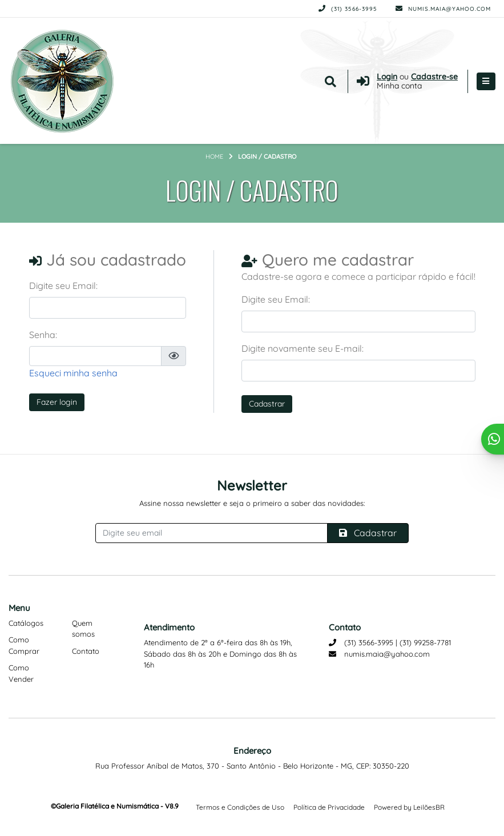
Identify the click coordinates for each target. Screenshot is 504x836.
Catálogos (26, 623)
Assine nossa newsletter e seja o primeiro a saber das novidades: (252, 503)
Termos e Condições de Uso (240, 807)
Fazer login (57, 402)
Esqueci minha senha (73, 373)
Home (214, 156)
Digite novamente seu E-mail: (303, 348)
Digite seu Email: (63, 286)
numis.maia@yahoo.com (443, 9)
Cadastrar (267, 404)
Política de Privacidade (329, 807)
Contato (86, 651)
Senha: (43, 335)
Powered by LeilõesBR (409, 807)
